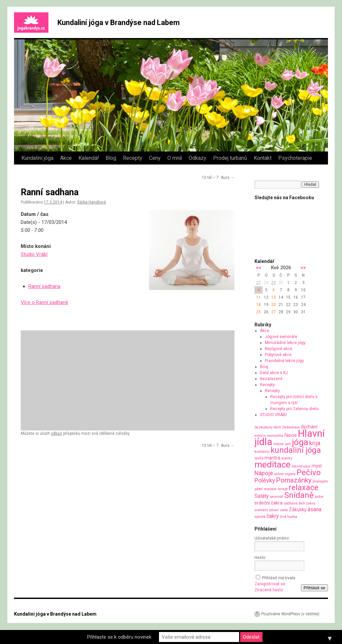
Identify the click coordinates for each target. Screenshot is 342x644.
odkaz (56, 433)
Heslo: (260, 558)
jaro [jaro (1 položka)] (288, 444)
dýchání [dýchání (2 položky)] (309, 427)
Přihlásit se (314, 588)
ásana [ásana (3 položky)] (314, 509)
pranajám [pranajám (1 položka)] (320, 481)
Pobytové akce (278, 355)
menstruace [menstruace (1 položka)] (301, 466)
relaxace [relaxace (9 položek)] (303, 488)
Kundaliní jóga (37, 158)
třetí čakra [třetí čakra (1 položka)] (307, 503)
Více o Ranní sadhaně (44, 302)
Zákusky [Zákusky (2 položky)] (298, 510)
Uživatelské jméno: (272, 538)
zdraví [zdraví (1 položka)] (274, 510)
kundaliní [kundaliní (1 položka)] (262, 452)
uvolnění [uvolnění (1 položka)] (261, 510)
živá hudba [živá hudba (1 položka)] (289, 517)
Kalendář (89, 158)
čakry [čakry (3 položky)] (273, 516)
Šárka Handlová (92, 202)
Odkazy (198, 158)
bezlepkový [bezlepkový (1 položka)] (264, 427)
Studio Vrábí (34, 254)
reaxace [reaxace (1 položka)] (270, 489)
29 (274, 283)
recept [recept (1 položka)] (283, 489)
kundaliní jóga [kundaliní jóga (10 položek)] (296, 450)
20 (274, 305)
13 (274, 297)
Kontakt (263, 158)
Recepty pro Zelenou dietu (294, 409)
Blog (111, 158)
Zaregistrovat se (270, 584)
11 (259, 297)
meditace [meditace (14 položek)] (273, 464)
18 (259, 305)
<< (259, 268)
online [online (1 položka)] (279, 474)
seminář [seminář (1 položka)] (277, 497)
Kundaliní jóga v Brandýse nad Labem (119, 23)
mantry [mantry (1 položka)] (287, 458)
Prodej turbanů (230, 158)
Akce (66, 158)
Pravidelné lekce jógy (284, 361)
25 (259, 312)
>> (303, 268)
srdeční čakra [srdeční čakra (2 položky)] (269, 503)
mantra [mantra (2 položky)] (272, 458)
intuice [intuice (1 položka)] (279, 444)
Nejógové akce (279, 349)
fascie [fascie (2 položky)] (291, 435)
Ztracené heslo (269, 590)
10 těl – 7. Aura (218, 178)
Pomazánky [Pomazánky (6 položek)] (294, 480)
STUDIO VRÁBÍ (273, 415)
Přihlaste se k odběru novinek (119, 637)
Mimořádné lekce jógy (285, 343)
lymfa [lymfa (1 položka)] (259, 458)
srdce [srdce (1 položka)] (319, 497)
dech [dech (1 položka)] (277, 427)
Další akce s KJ (274, 373)
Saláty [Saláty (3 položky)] (262, 496)
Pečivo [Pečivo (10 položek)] (309, 472)
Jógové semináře (281, 337)
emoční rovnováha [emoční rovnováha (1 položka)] (269, 436)
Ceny (155, 158)
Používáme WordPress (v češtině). (291, 614)
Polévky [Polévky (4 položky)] (265, 480)
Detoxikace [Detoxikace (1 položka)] (291, 427)
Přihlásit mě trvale (279, 578)
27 (259, 283)
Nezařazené (271, 379)
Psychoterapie (295, 158)
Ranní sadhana (44, 286)
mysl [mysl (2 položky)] (317, 466)
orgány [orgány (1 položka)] (290, 474)
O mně (175, 158)
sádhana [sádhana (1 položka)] (291, 503)
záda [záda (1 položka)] (284, 510)
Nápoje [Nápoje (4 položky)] (264, 473)
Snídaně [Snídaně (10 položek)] (299, 495)
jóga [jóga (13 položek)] (300, 442)
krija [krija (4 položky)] (315, 443)
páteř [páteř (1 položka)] (259, 489)
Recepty (133, 158)
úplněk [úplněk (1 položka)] (260, 517)
